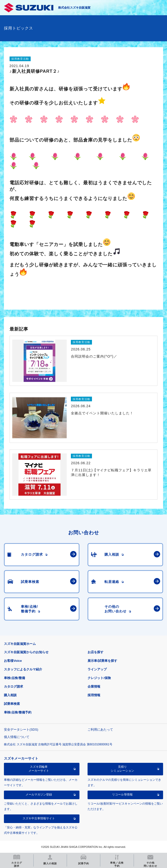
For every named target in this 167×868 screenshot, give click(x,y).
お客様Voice (13, 661)
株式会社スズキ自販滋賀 (74, 8)
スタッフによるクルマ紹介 (23, 669)
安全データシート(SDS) (21, 730)
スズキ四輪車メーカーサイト (39, 769)
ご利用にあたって (100, 730)
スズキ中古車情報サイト (39, 818)
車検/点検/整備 (14, 678)
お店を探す (96, 652)
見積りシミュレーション (122, 769)
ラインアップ (97, 669)
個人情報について (17, 737)
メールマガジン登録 (39, 795)
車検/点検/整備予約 (18, 712)
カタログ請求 (13, 687)
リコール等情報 (122, 795)
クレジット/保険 (99, 678)
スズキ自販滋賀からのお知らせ (26, 652)
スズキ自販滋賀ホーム (20, 644)
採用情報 (94, 695)
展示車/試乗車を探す (102, 661)
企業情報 (94, 687)
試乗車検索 (12, 704)
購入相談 (10, 695)
